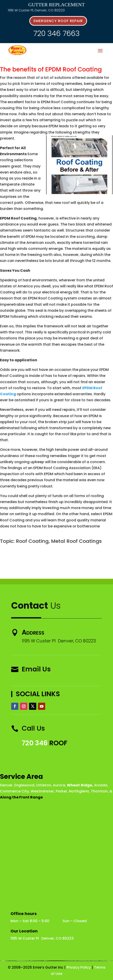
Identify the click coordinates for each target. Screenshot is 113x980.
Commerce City (14, 791)
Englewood (24, 785)
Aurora (59, 785)
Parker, (62, 791)
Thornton (99, 791)
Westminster (42, 791)
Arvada (101, 785)
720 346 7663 (56, 33)
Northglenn (79, 791)
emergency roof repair (58, 21)
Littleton (44, 785)
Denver (6, 785)
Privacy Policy (79, 967)
